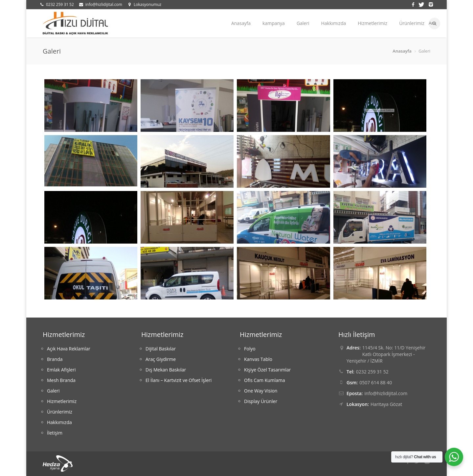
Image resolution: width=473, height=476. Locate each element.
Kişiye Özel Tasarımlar (268, 370)
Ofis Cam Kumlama (265, 380)
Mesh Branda (61, 380)
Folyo (250, 349)
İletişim (55, 433)
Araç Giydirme (161, 359)
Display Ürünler (261, 401)
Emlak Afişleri (61, 370)
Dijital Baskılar (161, 349)
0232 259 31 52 (60, 4)
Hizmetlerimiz (372, 23)
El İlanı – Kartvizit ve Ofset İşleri (179, 380)
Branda (55, 359)
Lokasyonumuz (147, 4)
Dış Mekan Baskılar (166, 370)
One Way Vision (261, 391)
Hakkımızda (333, 23)
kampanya (274, 23)
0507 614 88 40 (376, 382)
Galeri (303, 23)
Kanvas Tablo (258, 359)
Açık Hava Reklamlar (69, 349)
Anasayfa (241, 23)
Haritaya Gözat (386, 404)
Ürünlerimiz (412, 23)
